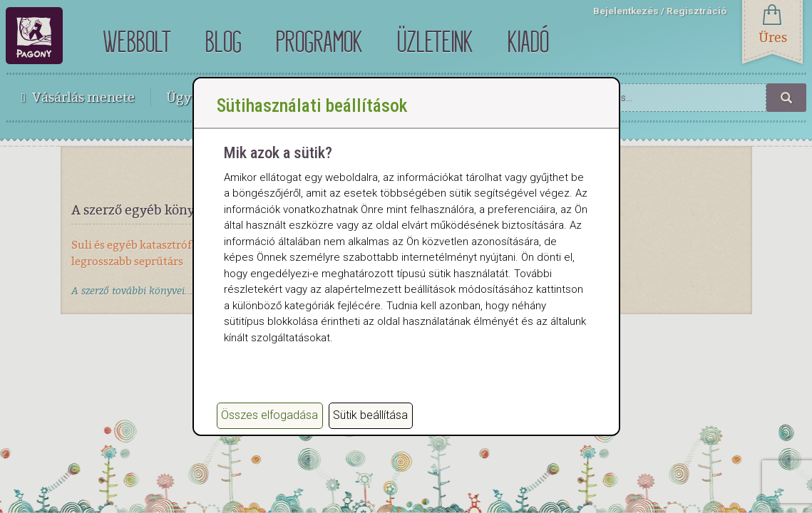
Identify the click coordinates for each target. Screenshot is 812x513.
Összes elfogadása (269, 415)
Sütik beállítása (370, 415)
